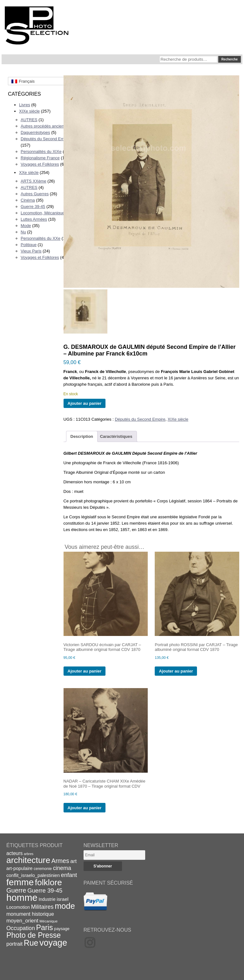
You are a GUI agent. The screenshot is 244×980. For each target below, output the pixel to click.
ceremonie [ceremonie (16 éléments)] (43, 869)
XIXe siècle (29, 111)
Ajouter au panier (85, 403)
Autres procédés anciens (43, 126)
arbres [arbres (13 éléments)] (29, 854)
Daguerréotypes (35, 132)
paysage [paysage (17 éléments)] (62, 929)
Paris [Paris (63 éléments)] (45, 928)
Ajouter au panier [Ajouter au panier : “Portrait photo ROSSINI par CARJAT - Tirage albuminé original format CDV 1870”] (176, 671)
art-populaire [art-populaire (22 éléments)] (19, 868)
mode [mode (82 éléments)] (65, 906)
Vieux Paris (31, 251)
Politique (29, 245)
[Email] (114, 855)
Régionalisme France (40, 158)
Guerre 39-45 (33, 207)
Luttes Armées (34, 219)
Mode (26, 226)
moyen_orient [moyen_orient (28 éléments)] (22, 921)
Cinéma (28, 200)
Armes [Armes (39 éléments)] (60, 861)
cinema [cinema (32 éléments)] (62, 868)
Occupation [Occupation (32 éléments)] (21, 928)
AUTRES (29, 120)
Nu (23, 232)
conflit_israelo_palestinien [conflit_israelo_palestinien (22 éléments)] (33, 875)
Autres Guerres (35, 194)
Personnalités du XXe (41, 238)
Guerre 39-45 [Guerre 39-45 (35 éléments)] (45, 890)
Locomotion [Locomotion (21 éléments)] (18, 907)
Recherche (230, 59)
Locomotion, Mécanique (43, 213)
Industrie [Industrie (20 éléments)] (47, 899)
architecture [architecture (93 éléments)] (28, 860)
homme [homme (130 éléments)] (22, 897)
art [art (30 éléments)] (73, 861)
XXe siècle (29, 173)
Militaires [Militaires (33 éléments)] (42, 907)
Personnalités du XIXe (41, 152)
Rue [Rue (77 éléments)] (31, 943)
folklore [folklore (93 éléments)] (48, 882)
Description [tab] (82, 436)
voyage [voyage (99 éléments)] (53, 943)
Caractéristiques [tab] (116, 436)
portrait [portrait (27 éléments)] (14, 944)
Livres (25, 105)
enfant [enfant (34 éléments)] (69, 875)
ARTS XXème (34, 181)
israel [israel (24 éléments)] (62, 899)
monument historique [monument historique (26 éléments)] (30, 914)
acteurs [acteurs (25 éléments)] (14, 853)
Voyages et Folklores (40, 164)
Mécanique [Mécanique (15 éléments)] (48, 921)
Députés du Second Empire (46, 139)
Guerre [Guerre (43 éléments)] (16, 890)
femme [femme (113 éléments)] (20, 882)
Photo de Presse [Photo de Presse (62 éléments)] (34, 935)
